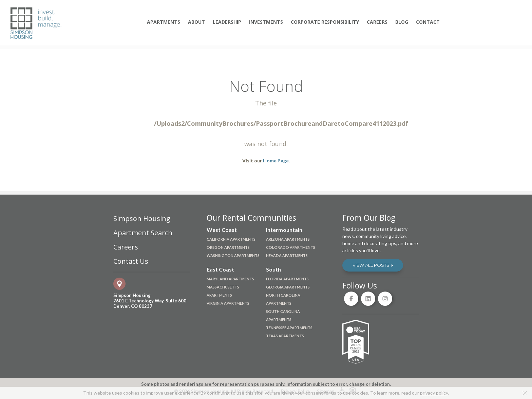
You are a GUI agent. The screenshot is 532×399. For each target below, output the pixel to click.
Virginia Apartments (228, 303)
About (196, 22)
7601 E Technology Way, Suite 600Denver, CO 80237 (150, 303)
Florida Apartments (287, 279)
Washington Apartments (233, 255)
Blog (402, 22)
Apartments (164, 22)
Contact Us (131, 261)
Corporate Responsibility (325, 22)
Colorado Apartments (291, 247)
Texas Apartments (285, 336)
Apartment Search (143, 233)
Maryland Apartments (230, 279)
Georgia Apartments (288, 287)
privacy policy (434, 393)
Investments (266, 22)
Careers (377, 22)
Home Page (276, 161)
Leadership (227, 22)
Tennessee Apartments (289, 328)
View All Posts (373, 265)
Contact (428, 22)
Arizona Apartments (288, 239)
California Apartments (231, 239)
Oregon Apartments (228, 247)
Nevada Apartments (287, 255)
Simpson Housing (142, 219)
